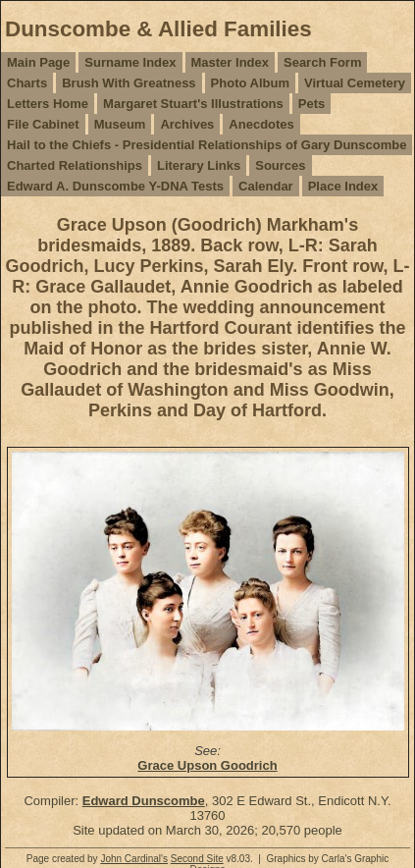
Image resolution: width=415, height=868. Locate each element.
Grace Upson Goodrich (207, 765)
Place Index (343, 186)
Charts (27, 83)
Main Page (38, 62)
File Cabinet (43, 124)
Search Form (322, 62)
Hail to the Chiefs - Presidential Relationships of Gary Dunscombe (207, 145)
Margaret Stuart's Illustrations (193, 104)
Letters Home (48, 104)
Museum (120, 124)
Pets (311, 104)
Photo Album (250, 83)
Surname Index (130, 62)
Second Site (197, 859)
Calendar (266, 186)
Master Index (230, 62)
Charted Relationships (75, 165)
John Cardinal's (134, 859)
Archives (187, 124)
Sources (280, 165)
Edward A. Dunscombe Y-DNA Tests (115, 186)
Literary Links (199, 165)
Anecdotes (261, 124)
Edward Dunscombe (144, 801)
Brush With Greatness (129, 83)
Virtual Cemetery (355, 83)
